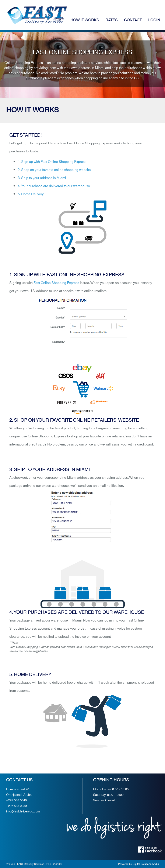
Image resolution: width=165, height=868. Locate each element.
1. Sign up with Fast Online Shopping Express (52, 162)
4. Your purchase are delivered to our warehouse (54, 186)
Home (58, 20)
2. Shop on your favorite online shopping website (54, 170)
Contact (133, 20)
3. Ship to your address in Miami (42, 178)
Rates (112, 20)
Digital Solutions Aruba (146, 864)
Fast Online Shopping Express (56, 283)
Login (154, 20)
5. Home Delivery (31, 194)
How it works (85, 20)
